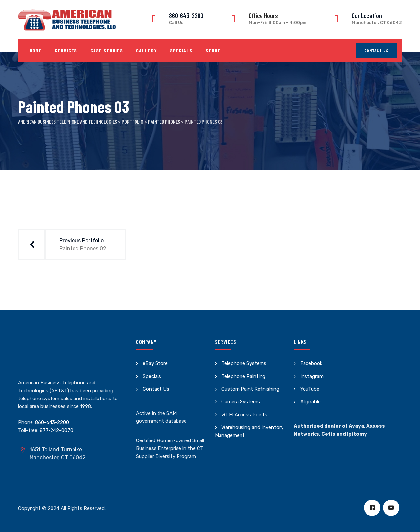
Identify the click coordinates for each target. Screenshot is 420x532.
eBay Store (155, 363)
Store (213, 50)
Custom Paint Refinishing (250, 389)
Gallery (147, 50)
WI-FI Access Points (244, 415)
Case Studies (107, 50)
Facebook (311, 363)
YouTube (310, 389)
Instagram (312, 376)
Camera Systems (241, 402)
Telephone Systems (244, 363)
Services (66, 50)
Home (36, 50)
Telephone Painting (243, 376)
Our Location (367, 15)
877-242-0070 (56, 430)
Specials (181, 50)
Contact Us (376, 51)
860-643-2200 (186, 15)
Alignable (310, 402)
